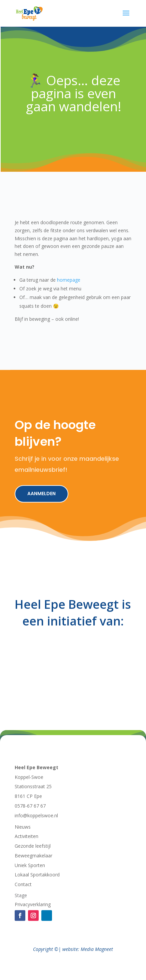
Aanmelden (41, 494)
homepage (69, 280)
